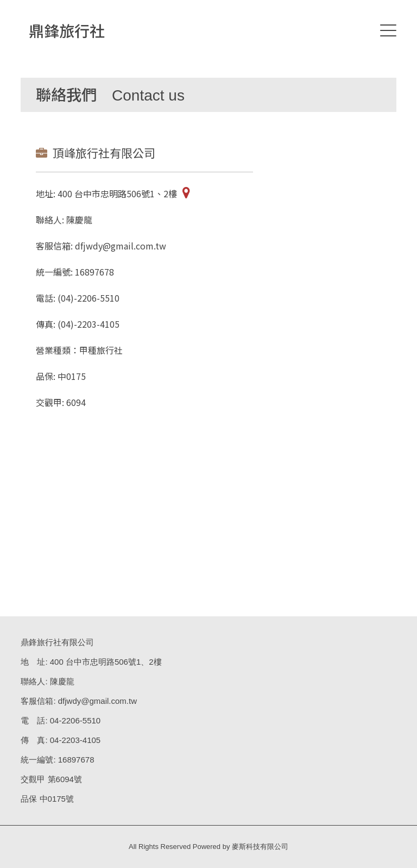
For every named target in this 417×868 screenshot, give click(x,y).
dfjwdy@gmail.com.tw (97, 701)
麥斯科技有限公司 (260, 847)
